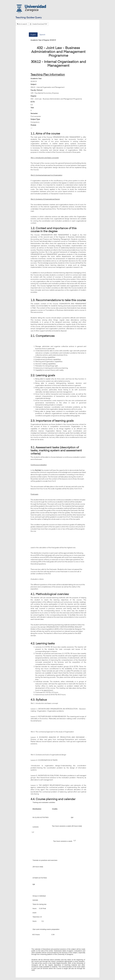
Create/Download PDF (39, 24)
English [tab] (33, 35)
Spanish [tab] (42, 35)
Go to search (22, 24)
